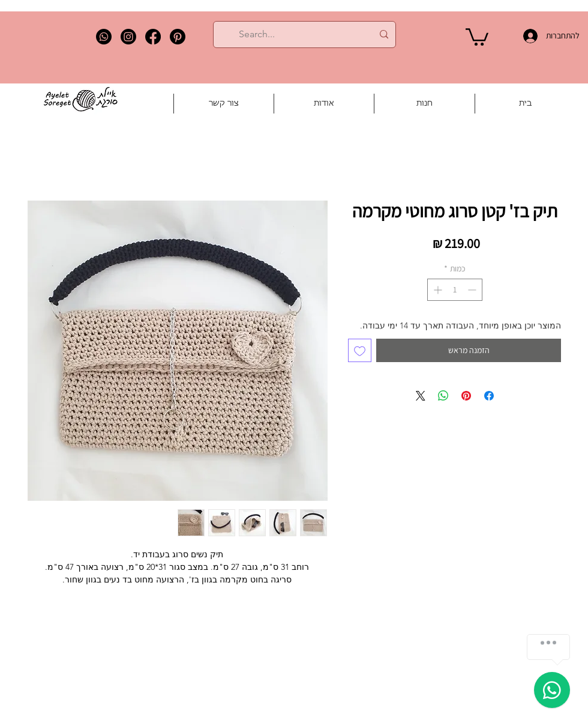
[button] (477, 36)
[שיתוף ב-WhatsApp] (443, 396)
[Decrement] (473, 290)
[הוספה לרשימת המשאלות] (360, 350)
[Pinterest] (178, 37)
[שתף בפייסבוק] (489, 396)
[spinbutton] (455, 290)
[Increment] (436, 290)
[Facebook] (153, 37)
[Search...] (306, 35)
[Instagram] (128, 37)
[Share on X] (421, 396)
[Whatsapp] (104, 37)
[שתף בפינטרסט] (466, 396)
